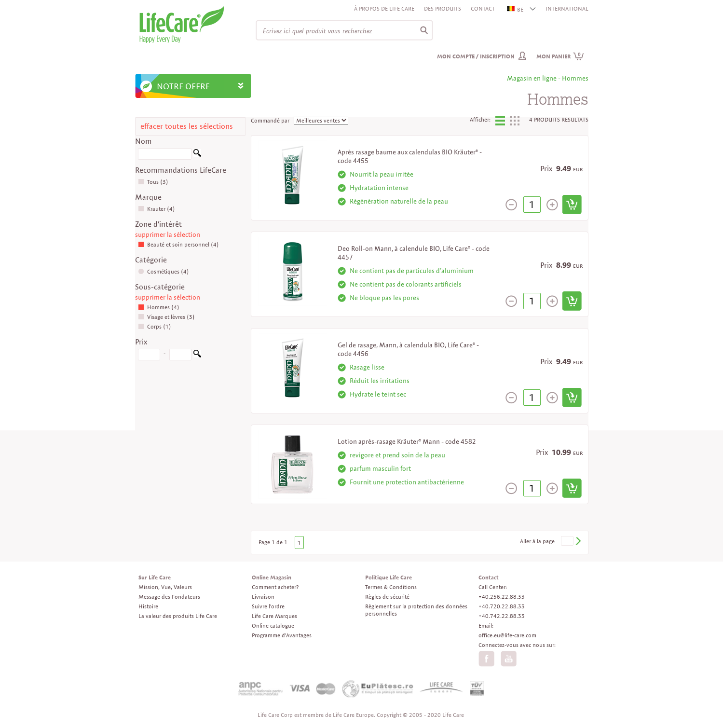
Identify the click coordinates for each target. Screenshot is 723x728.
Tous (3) (153, 182)
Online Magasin (272, 577)
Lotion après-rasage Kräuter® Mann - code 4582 (407, 441)
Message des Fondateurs (169, 597)
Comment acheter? (275, 587)
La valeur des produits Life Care (178, 616)
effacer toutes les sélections (187, 126)
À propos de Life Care (384, 8)
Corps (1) (155, 326)
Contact (483, 8)
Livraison (263, 597)
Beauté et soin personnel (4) (178, 244)
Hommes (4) (159, 307)
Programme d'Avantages (282, 635)
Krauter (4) (157, 209)
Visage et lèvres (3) (166, 317)
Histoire (148, 606)
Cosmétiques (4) (164, 271)
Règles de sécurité (387, 597)
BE (516, 9)
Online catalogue (273, 625)
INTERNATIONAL (567, 8)
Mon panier (560, 56)
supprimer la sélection (168, 234)
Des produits (443, 8)
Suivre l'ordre (268, 606)
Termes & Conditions (391, 587)
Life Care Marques (274, 616)
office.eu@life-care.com (507, 635)
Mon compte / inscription (476, 56)
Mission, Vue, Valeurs (165, 587)
